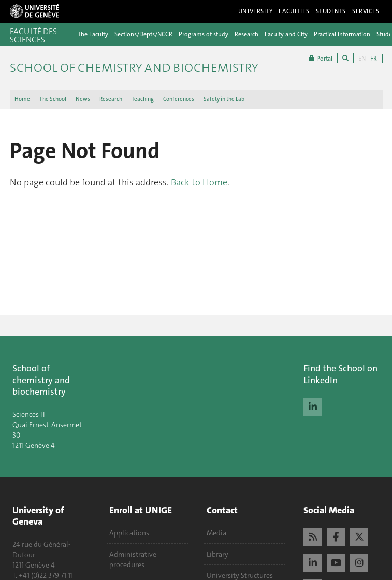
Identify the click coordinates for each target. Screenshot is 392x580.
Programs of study (204, 34)
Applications (129, 533)
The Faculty (93, 34)
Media (216, 533)
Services (366, 11)
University (256, 11)
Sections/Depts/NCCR (143, 34)
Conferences (179, 99)
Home (22, 99)
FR (374, 59)
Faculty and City (286, 34)
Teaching (143, 99)
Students (331, 11)
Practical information (342, 34)
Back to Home (199, 182)
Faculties (294, 11)
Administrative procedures (133, 559)
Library (217, 554)
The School (53, 99)
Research (246, 34)
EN (362, 59)
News (83, 99)
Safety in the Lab (224, 99)
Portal (321, 58)
